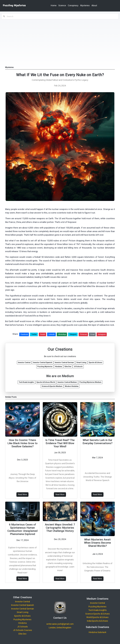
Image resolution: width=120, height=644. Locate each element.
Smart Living (22, 612)
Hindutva (22, 623)
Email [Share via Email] (93, 334)
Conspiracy (73, 5)
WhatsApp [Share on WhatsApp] (62, 334)
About (94, 5)
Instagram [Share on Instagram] (102, 334)
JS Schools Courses (22, 630)
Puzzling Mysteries (22, 619)
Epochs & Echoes (22, 616)
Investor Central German (22, 609)
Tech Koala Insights (97, 610)
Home (54, 5)
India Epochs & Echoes (97, 621)
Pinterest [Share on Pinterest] (84, 334)
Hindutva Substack (97, 632)
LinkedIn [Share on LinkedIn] (52, 334)
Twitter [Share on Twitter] (34, 334)
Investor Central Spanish (22, 605)
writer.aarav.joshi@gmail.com (60, 624)
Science (62, 5)
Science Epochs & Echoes (97, 614)
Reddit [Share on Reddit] (43, 334)
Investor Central (22, 602)
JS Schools (22, 627)
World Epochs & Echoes (97, 617)
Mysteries (85, 5)
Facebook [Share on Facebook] (24, 334)
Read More (22, 494)
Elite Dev (22, 634)
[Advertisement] (60, 38)
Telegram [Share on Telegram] (73, 334)
